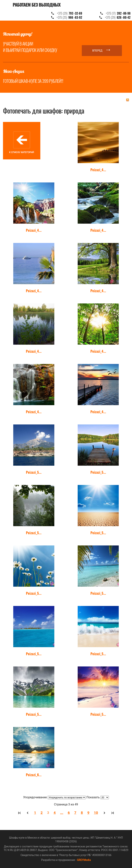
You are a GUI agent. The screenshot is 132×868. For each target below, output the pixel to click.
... (62, 813)
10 (96, 813)
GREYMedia (84, 860)
